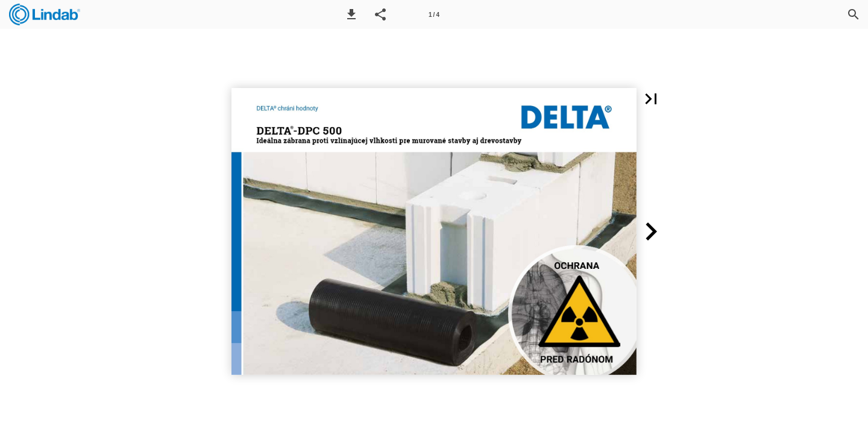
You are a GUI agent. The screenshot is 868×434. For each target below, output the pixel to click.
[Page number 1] (434, 14)
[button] (351, 14)
